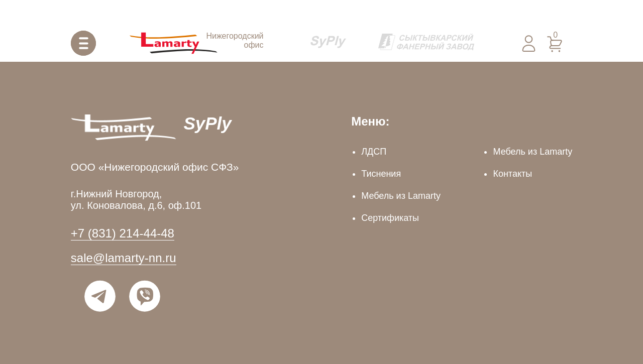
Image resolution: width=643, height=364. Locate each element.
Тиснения (381, 174)
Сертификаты (390, 218)
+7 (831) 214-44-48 (123, 233)
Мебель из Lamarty (401, 196)
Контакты (512, 174)
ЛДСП (374, 152)
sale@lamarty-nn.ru (124, 258)
